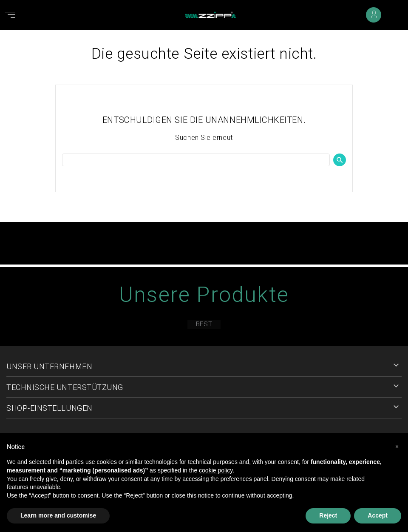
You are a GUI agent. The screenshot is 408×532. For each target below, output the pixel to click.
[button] (397, 447)
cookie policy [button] (216, 470)
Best (204, 324)
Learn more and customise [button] (58, 515)
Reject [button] (328, 515)
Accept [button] (378, 515)
